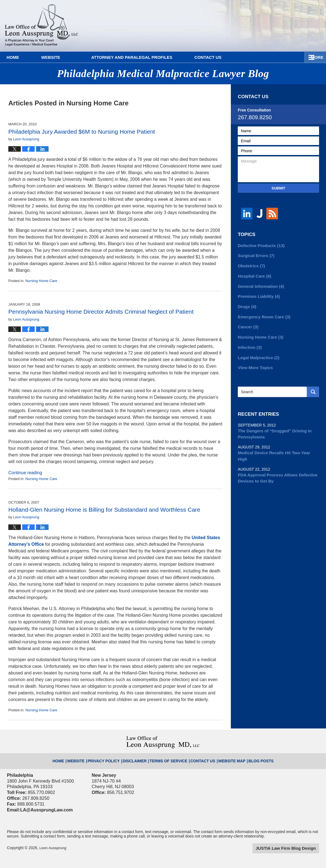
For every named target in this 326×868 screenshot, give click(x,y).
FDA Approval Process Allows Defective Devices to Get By (275, 464)
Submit (279, 188)
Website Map (222, 758)
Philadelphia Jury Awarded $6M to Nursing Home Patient (82, 132)
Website (69, 57)
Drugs (246, 304)
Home (22, 57)
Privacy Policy (113, 758)
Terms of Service (168, 758)
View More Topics (254, 362)
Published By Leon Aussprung (284, 23)
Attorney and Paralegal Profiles (150, 57)
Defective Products (259, 245)
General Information (259, 284)
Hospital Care (253, 275)
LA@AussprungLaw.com (45, 810)
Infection (249, 342)
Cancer (247, 323)
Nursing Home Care (41, 281)
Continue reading (25, 473)
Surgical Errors (255, 255)
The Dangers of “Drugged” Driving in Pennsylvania (272, 427)
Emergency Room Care (262, 313)
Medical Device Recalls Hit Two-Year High (276, 445)
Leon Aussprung (53, 848)
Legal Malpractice (257, 352)
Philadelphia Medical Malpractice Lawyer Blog (41, 26)
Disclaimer (140, 758)
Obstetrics (250, 265)
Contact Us (235, 57)
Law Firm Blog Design (293, 848)
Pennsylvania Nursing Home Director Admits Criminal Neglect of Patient (101, 312)
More (314, 57)
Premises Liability (257, 294)
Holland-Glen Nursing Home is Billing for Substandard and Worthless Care (104, 510)
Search (313, 386)
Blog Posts (247, 758)
